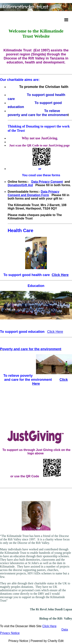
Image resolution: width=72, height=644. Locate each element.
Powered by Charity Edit (47, 641)
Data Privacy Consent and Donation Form (34, 193)
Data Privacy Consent (47, 182)
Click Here (60, 275)
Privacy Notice (18, 641)
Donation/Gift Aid (20, 185)
